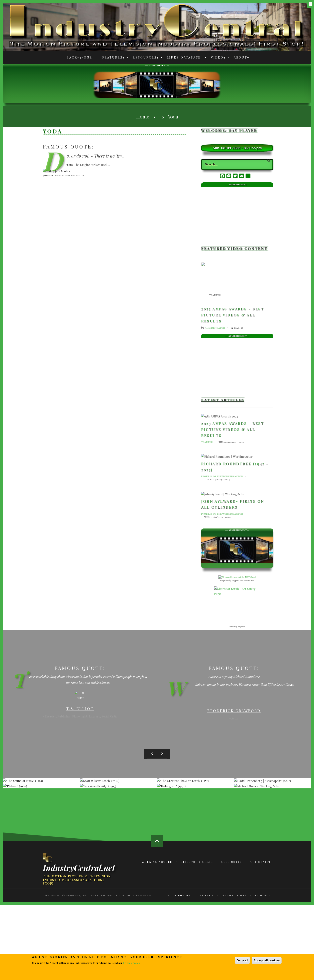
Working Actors (157, 862)
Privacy (207, 895)
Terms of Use (234, 895)
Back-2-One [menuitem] (80, 57)
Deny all (243, 960)
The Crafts (261, 862)
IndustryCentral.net (79, 867)
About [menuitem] (239, 58)
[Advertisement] (157, 84)
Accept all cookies (267, 960)
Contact (263, 895)
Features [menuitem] (111, 58)
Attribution (179, 895)
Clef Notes (232, 862)
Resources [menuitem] (144, 58)
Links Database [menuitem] (184, 57)
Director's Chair (197, 862)
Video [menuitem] (216, 58)
